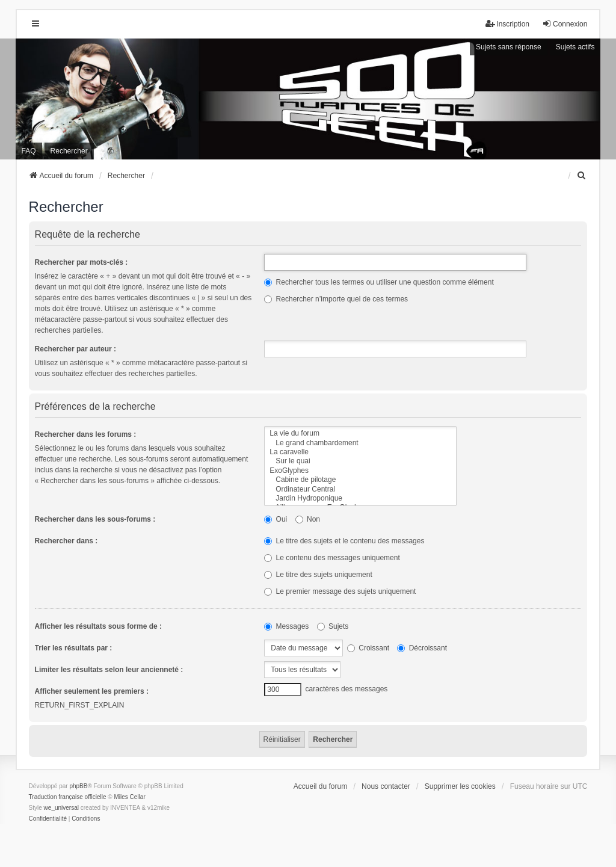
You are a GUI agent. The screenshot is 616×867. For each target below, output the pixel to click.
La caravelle (360, 452)
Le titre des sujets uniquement (318, 575)
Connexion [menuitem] (565, 24)
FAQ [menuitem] (29, 151)
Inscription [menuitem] (507, 24)
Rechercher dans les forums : (86, 434)
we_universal (61, 808)
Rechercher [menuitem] (69, 151)
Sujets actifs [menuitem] (575, 47)
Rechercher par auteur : (75, 349)
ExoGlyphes (360, 471)
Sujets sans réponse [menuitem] (509, 47)
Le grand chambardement (360, 443)
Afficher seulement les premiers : (92, 691)
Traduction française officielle (68, 797)
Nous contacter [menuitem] (386, 786)
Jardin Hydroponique (360, 498)
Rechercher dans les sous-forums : (95, 519)
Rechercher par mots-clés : (82, 262)
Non (308, 519)
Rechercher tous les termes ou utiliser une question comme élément (379, 282)
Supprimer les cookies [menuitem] (460, 786)
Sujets (333, 626)
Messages (286, 626)
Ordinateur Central (360, 489)
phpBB (78, 786)
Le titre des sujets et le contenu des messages (344, 541)
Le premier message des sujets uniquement (340, 591)
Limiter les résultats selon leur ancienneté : (109, 670)
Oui (276, 519)
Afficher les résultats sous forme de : (98, 626)
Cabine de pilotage (360, 480)
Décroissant (422, 648)
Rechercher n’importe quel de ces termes (336, 299)
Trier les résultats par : (74, 648)
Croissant (368, 648)
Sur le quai (360, 461)
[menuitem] (582, 176)
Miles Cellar (130, 797)
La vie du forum (360, 433)
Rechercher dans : (66, 541)
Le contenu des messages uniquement (332, 558)
